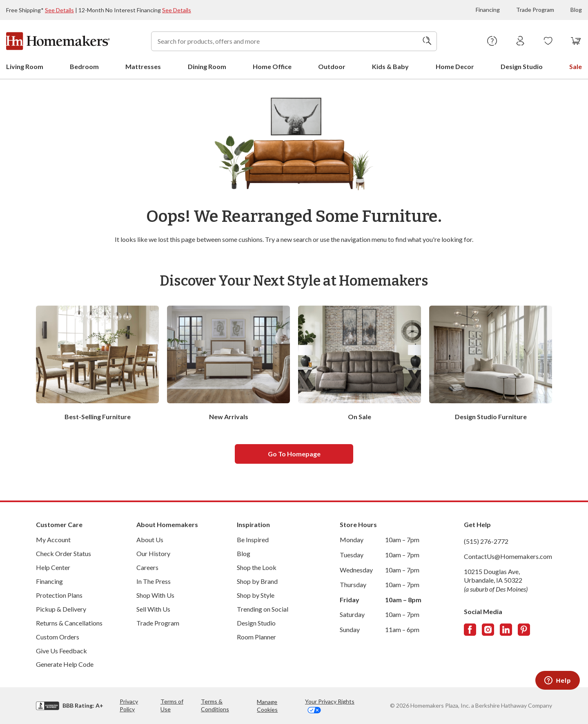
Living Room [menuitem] (25, 66)
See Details (59, 10)
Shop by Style (256, 595)
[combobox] (294, 41)
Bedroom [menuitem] (84, 66)
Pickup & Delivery (61, 609)
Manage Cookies (267, 706)
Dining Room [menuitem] (207, 66)
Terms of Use (172, 705)
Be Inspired (253, 540)
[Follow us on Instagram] (488, 630)
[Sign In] (520, 41)
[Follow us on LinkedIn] (506, 630)
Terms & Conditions (215, 705)
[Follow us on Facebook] (470, 630)
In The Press (154, 581)
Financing (488, 10)
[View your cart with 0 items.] (576, 41)
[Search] (427, 41)
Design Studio (256, 623)
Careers (147, 567)
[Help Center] (492, 41)
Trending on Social (263, 609)
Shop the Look (257, 567)
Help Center (53, 567)
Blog (576, 10)
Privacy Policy (129, 705)
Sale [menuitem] (576, 66)
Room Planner (256, 637)
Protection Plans (59, 595)
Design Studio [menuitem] (522, 66)
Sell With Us (153, 609)
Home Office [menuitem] (272, 66)
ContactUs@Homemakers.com (508, 556)
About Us (150, 540)
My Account (53, 540)
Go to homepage (294, 454)
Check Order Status (63, 553)
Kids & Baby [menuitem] (390, 66)
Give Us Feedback (61, 651)
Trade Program (535, 10)
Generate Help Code (65, 664)
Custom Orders (58, 637)
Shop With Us (155, 595)
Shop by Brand (257, 581)
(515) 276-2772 (486, 541)
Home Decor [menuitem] (455, 66)
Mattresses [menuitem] (143, 66)
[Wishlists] (548, 41)
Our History (153, 553)
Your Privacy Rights (330, 705)
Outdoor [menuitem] (332, 66)
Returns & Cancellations (69, 623)
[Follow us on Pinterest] (524, 630)
